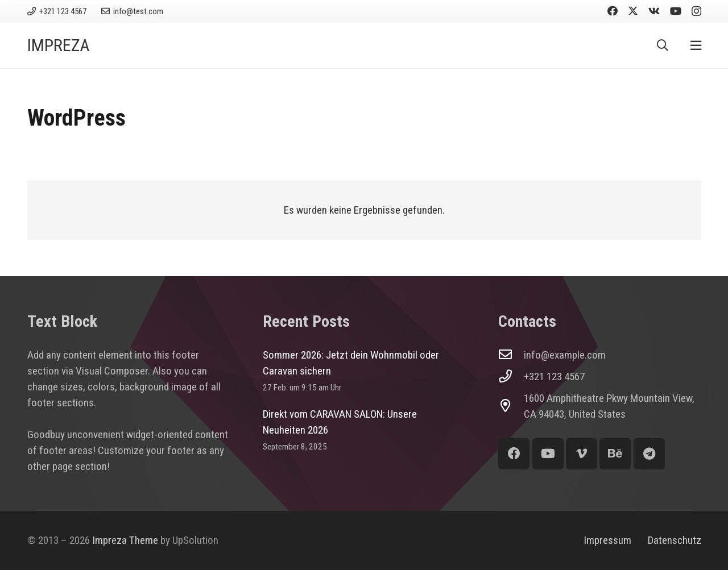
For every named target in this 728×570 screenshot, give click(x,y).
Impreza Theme (125, 540)
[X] (633, 11)
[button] (663, 45)
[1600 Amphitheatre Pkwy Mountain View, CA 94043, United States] (511, 406)
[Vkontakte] (654, 11)
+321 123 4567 (554, 376)
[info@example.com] (511, 355)
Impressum (607, 540)
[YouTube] (676, 11)
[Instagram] (696, 11)
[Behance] (615, 454)
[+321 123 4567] (511, 376)
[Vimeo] (582, 454)
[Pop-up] (696, 46)
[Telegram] (649, 454)
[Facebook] (613, 11)
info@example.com (565, 355)
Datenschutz (675, 540)
